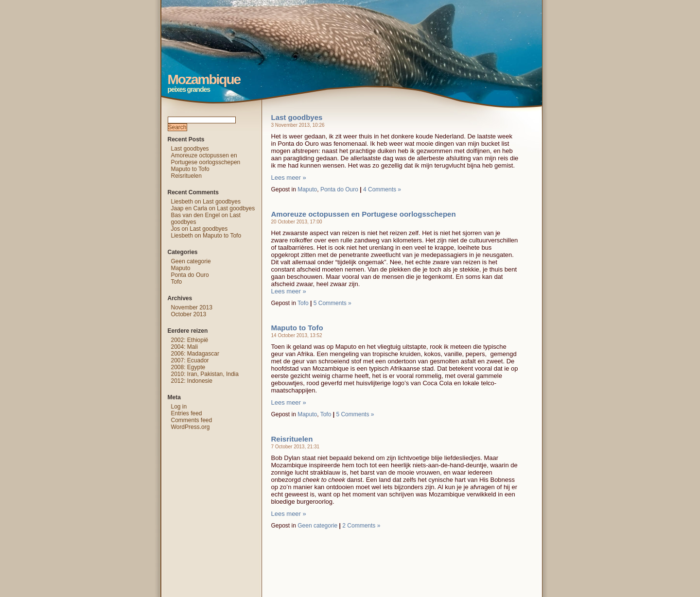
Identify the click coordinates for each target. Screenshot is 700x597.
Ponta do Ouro (339, 189)
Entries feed (187, 413)
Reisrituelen (292, 439)
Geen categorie (317, 526)
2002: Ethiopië (190, 340)
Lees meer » (289, 178)
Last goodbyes (297, 117)
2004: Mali (184, 347)
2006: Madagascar (195, 354)
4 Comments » (382, 189)
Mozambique (151, 7)
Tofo (303, 303)
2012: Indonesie (192, 381)
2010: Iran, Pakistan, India (205, 374)
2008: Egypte (188, 367)
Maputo (307, 189)
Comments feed (192, 420)
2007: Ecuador (190, 360)
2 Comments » (361, 526)
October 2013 (189, 314)
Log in (179, 407)
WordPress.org (191, 427)
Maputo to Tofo (297, 328)
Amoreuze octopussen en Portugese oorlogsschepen (364, 214)
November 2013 (192, 307)
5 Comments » (332, 303)
